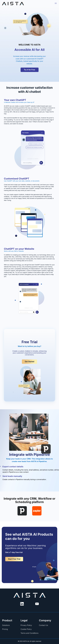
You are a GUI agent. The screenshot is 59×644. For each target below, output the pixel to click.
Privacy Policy (26, 625)
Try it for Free (29, 70)
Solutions (6, 625)
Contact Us (43, 625)
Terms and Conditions (30, 633)
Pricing (5, 629)
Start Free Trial (14, 559)
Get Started (29, 362)
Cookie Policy (26, 629)
